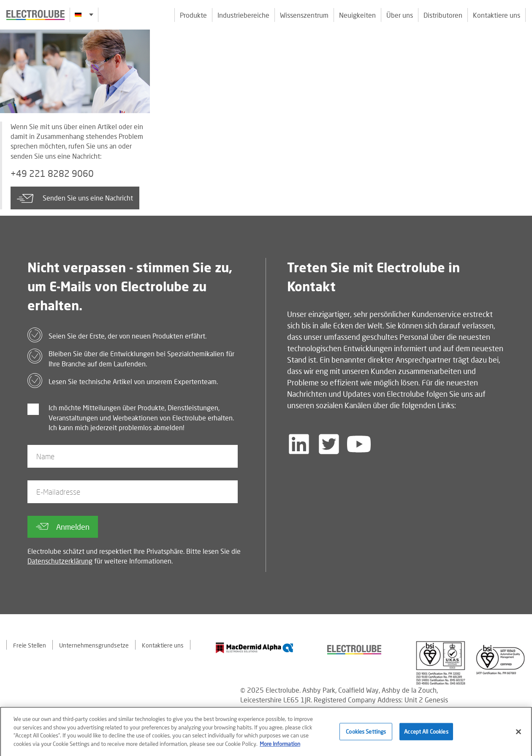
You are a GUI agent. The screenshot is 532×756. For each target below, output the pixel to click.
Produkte (193, 15)
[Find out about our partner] (255, 648)
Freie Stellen (30, 645)
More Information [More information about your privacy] (280, 747)
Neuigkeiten (357, 15)
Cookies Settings (366, 734)
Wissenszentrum (304, 15)
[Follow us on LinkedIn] (299, 444)
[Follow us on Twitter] (329, 444)
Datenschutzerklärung (60, 561)
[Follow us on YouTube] (359, 444)
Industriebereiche (243, 15)
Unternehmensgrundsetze (94, 645)
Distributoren (443, 15)
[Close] (518, 735)
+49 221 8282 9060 (52, 173)
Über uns (400, 15)
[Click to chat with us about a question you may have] (521, 62)
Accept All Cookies (426, 734)
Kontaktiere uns (497, 15)
